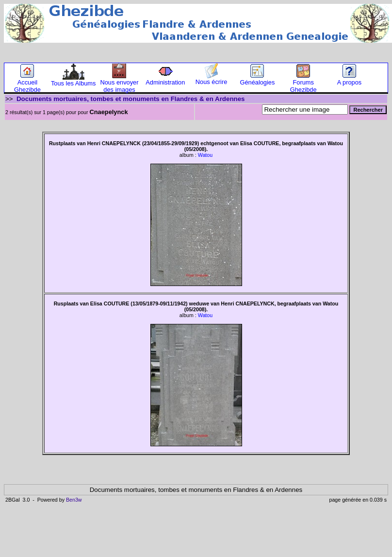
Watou (205, 155)
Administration (165, 79)
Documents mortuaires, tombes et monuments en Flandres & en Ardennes (131, 99)
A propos (350, 79)
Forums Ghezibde (303, 83)
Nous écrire (211, 79)
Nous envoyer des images (120, 83)
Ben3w (74, 500)
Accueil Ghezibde (27, 83)
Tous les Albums (73, 80)
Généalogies (257, 79)
